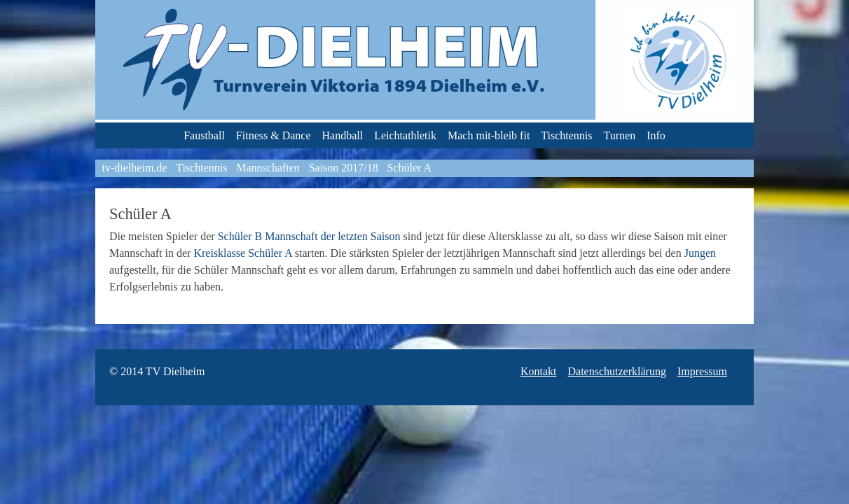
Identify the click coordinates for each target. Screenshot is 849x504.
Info (656, 135)
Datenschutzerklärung (617, 371)
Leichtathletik (405, 135)
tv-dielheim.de (135, 168)
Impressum (702, 371)
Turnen (620, 135)
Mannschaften (268, 168)
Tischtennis (566, 135)
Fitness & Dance (274, 135)
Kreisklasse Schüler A (242, 253)
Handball (343, 135)
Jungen (700, 253)
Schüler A (410, 168)
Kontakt (539, 371)
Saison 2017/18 (344, 168)
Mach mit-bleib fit (489, 135)
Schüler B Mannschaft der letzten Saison (309, 236)
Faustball (204, 135)
